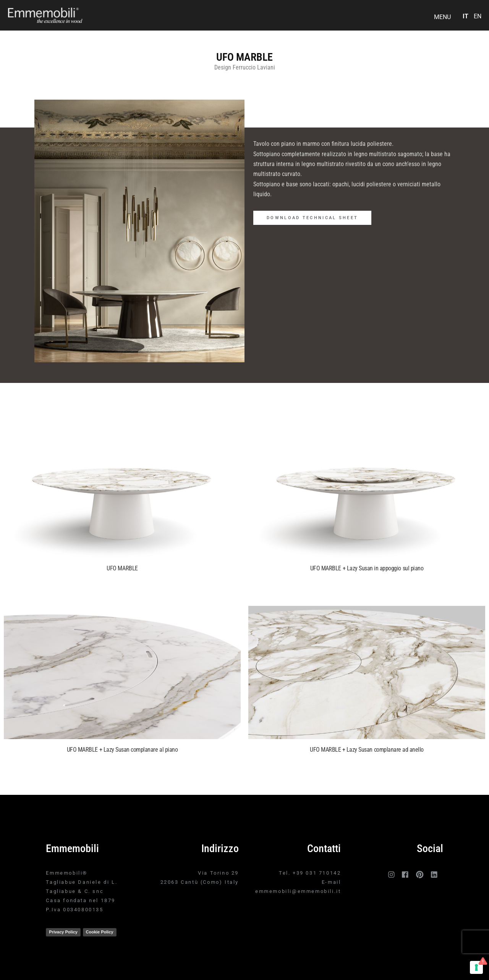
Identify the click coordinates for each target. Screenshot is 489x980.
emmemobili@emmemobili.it (298, 891)
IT (466, 16)
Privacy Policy (63, 932)
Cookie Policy (100, 932)
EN (478, 16)
